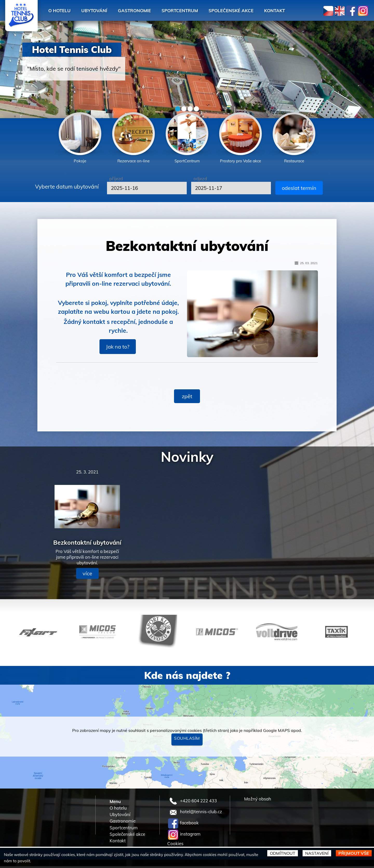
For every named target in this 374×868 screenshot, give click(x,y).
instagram (184, 836)
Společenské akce (251, 11)
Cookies (175, 845)
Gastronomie (144, 11)
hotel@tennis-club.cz (195, 813)
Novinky (187, 458)
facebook (183, 824)
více (87, 575)
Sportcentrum (194, 11)
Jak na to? (118, 348)
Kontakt (299, 11)
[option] (80, 139)
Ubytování (99, 11)
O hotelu (61, 11)
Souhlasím (187, 740)
